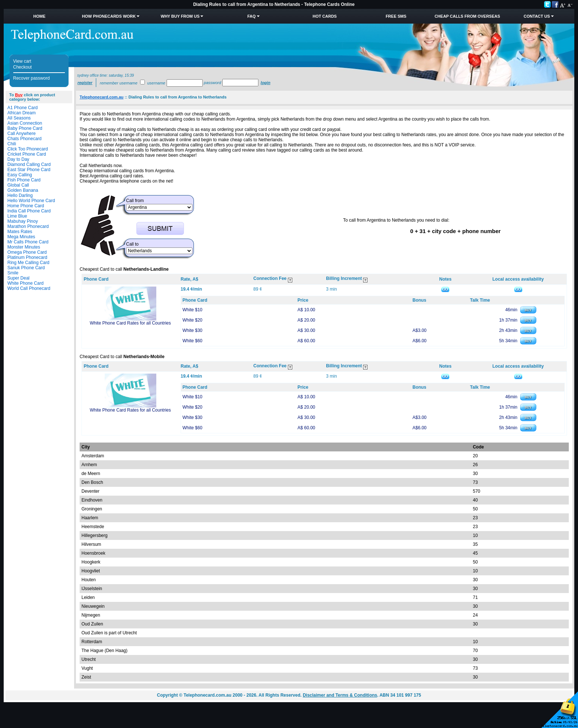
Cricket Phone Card (27, 154)
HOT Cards (325, 16)
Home (39, 16)
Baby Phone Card (25, 128)
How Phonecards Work (109, 16)
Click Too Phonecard (28, 149)
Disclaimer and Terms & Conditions (340, 695)
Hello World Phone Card (31, 201)
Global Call (18, 185)
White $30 (192, 330)
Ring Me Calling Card (28, 263)
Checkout (23, 67)
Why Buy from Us (180, 16)
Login (265, 83)
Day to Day (18, 159)
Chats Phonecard (25, 139)
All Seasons (19, 118)
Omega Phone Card (27, 252)
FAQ (252, 16)
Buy (19, 95)
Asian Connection (25, 123)
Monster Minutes (24, 247)
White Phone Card (25, 283)
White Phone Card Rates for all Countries (130, 323)
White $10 (192, 310)
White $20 (192, 320)
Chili (12, 144)
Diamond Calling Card (29, 164)
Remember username (119, 83)
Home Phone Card (26, 206)
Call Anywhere (22, 134)
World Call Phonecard (29, 288)
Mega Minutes (21, 237)
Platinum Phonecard (27, 257)
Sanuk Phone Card (26, 268)
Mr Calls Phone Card (28, 242)
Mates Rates (20, 232)
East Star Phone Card (29, 170)
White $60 (192, 341)
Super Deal (18, 278)
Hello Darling (20, 195)
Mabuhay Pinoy (23, 221)
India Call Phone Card (29, 211)
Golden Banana (23, 190)
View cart (22, 61)
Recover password (32, 78)
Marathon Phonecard (28, 226)
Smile (13, 273)
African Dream (22, 113)
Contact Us (537, 16)
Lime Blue (17, 216)
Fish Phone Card (24, 180)
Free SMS (396, 16)
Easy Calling (20, 175)
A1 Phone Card (22, 108)
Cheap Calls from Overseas (467, 16)
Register (85, 83)
